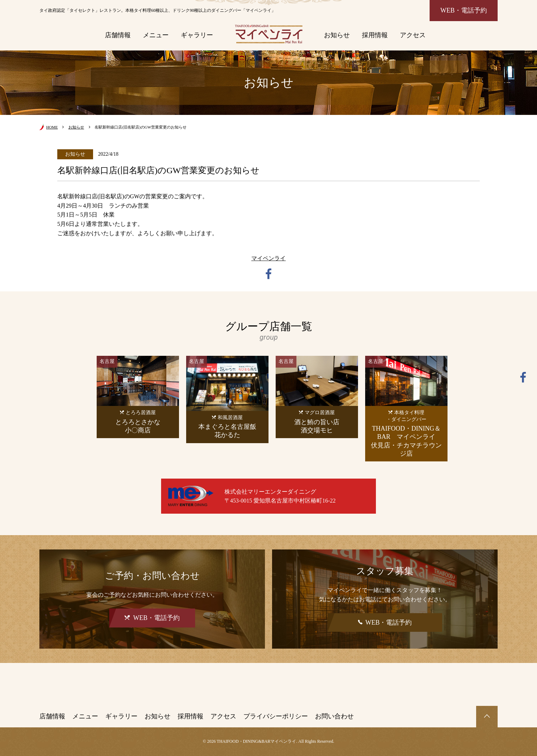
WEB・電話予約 (464, 10)
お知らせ (337, 35)
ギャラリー (197, 35)
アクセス (413, 35)
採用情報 (375, 35)
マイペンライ (268, 258)
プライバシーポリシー (276, 716)
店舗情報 (118, 35)
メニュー (156, 35)
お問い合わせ (334, 716)
